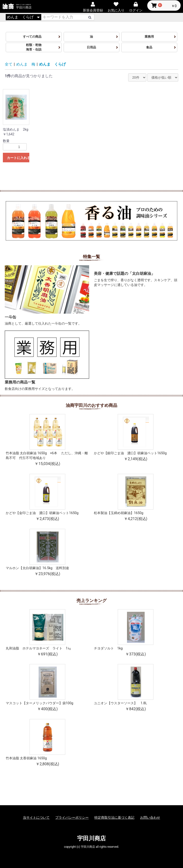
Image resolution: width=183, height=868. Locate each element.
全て (9, 64)
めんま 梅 (26, 64)
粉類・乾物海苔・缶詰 (34, 47)
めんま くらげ (52, 64)
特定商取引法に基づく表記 (114, 817)
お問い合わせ (150, 817)
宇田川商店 (91, 838)
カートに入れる (18, 158)
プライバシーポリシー (72, 817)
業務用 (149, 37)
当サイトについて (36, 817)
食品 (149, 47)
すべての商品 (34, 37)
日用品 (91, 47)
